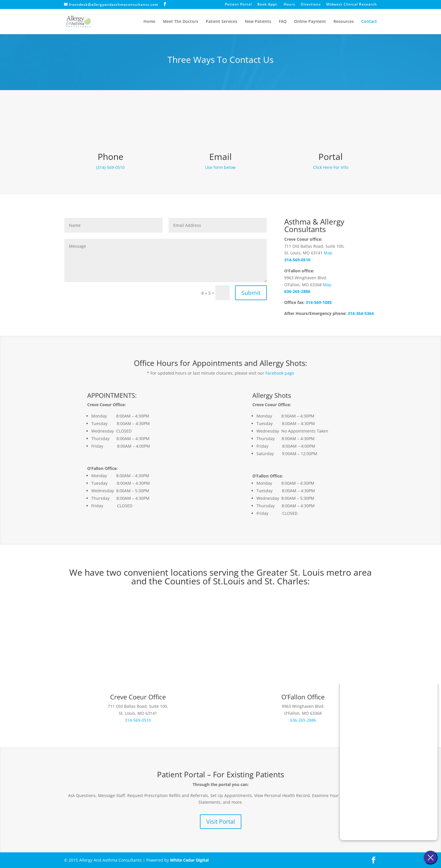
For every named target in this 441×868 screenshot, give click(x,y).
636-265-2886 (297, 291)
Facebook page (280, 373)
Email (220, 157)
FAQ (283, 22)
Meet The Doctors (181, 22)
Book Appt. (268, 5)
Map (328, 253)
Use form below (220, 167)
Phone (111, 157)
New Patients (258, 22)
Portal (331, 157)
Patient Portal (238, 5)
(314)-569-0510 (110, 167)
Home (149, 22)
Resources (344, 22)
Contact (369, 22)
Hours (289, 5)
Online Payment (310, 22)
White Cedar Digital (189, 860)
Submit (251, 293)
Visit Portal (221, 821)
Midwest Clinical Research (352, 5)
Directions (311, 5)
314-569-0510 (297, 260)
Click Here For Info (331, 167)
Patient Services (222, 22)
